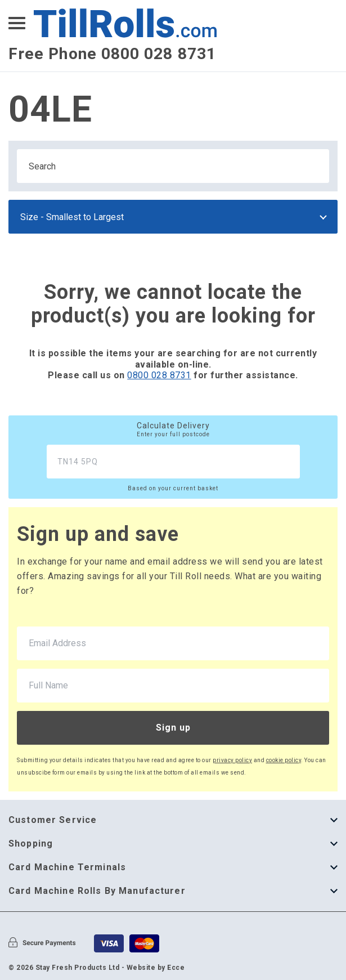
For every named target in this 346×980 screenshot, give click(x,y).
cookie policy (284, 760)
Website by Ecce (156, 968)
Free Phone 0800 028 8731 (112, 54)
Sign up (173, 728)
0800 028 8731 (159, 375)
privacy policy (232, 760)
